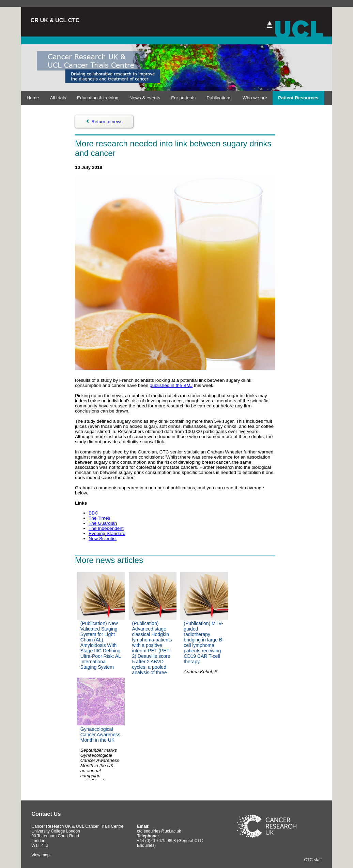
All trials (58, 98)
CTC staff (313, 860)
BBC (93, 513)
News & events (145, 98)
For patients (183, 98)
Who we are (255, 98)
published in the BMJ (171, 385)
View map (41, 855)
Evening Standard (107, 533)
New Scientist (103, 539)
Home (33, 98)
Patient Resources (298, 98)
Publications (219, 98)
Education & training (98, 98)
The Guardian (103, 523)
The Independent (106, 528)
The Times (99, 518)
